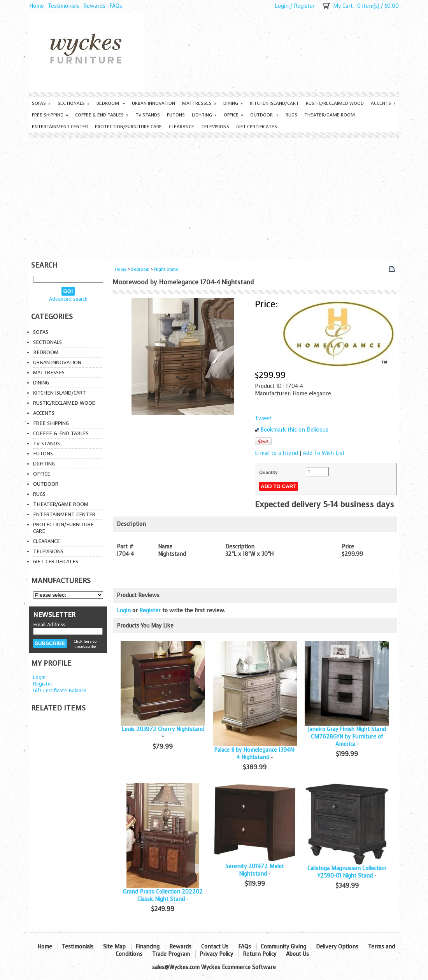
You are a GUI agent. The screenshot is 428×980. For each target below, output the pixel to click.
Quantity (268, 472)
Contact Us (215, 947)
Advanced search (68, 299)
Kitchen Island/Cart (274, 103)
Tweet (263, 419)
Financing (147, 947)
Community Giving (283, 947)
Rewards (94, 6)
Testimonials (64, 6)
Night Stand (166, 269)
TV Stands (148, 115)
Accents (383, 103)
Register (304, 6)
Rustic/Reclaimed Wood (335, 103)
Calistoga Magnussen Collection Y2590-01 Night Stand (347, 872)
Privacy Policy (216, 954)
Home (37, 6)
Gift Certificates (257, 127)
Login (282, 6)
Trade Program (171, 954)
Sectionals (74, 103)
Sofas (41, 103)
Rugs (291, 115)
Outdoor (264, 115)
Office (233, 115)
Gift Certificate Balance (60, 690)
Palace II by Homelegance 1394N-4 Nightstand (255, 754)
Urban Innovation (153, 103)
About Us (297, 954)
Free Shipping (50, 115)
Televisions (215, 127)
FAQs (116, 6)
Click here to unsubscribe (85, 644)
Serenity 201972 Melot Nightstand (255, 870)
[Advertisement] (214, 196)
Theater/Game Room (330, 115)
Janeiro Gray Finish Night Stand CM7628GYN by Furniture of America (347, 737)
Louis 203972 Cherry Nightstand (163, 729)
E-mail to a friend (276, 453)
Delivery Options (337, 947)
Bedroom (111, 103)
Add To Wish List (324, 453)
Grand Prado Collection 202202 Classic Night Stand (163, 895)
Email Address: (50, 625)
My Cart (343, 6)
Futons (176, 115)
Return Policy (260, 954)
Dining (233, 103)
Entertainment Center (60, 127)
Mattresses (199, 103)
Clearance (182, 127)
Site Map (114, 947)
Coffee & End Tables (102, 115)
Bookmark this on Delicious (294, 430)
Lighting (204, 115)
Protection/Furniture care (128, 127)
